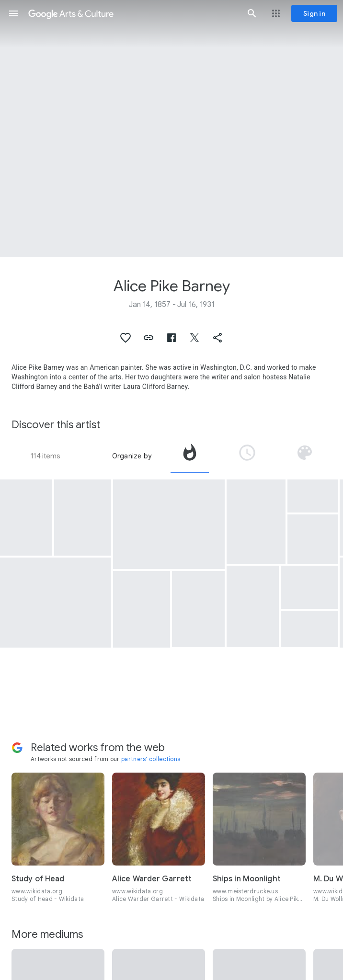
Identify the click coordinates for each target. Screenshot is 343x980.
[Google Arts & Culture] (133, 13)
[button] (13, 13)
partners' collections (151, 759)
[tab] (190, 456)
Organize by (132, 456)
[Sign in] (314, 13)
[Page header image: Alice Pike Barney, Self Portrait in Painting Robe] (171, 129)
